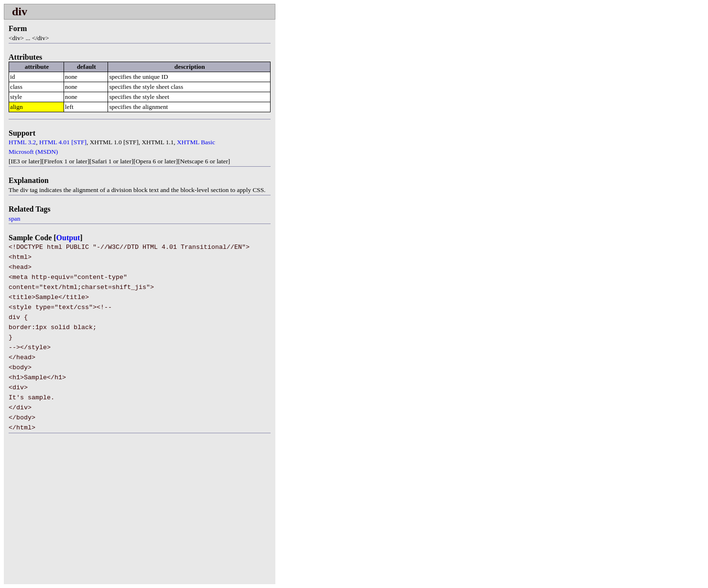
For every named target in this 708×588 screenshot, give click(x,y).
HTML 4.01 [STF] (63, 142)
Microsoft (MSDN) (33, 152)
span (14, 219)
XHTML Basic (196, 142)
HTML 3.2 (22, 142)
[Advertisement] (84, 514)
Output (68, 238)
